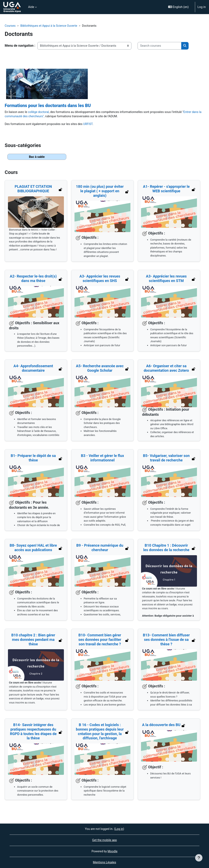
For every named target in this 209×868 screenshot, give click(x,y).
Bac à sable (37, 158)
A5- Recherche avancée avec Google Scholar (100, 369)
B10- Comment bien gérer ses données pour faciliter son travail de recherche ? (100, 640)
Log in (202, 7)
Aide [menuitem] (31, 7)
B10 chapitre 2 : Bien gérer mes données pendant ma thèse (33, 640)
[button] (180, 7)
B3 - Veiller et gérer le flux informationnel (103, 459)
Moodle (113, 851)
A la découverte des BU (161, 726)
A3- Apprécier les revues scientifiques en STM (166, 279)
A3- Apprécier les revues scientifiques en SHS (100, 279)
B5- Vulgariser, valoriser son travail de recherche (166, 459)
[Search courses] (160, 46)
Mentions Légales (104, 862)
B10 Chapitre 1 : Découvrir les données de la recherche (166, 549)
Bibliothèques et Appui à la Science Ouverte (50, 26)
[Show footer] (199, 858)
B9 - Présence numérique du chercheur (100, 549)
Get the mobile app (105, 840)
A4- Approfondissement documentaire (33, 369)
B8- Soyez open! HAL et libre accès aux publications (33, 549)
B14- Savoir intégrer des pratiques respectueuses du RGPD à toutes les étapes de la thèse (33, 732)
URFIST (90, 125)
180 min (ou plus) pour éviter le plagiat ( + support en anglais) (100, 192)
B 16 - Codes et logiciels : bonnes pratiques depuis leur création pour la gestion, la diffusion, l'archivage (100, 732)
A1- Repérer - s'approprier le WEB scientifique (166, 190)
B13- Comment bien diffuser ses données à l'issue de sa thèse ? (166, 640)
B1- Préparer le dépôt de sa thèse (33, 459)
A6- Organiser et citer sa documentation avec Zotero (166, 369)
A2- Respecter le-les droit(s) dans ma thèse (33, 279)
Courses (10, 26)
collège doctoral (39, 112)
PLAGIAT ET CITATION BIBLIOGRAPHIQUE (33, 190)
